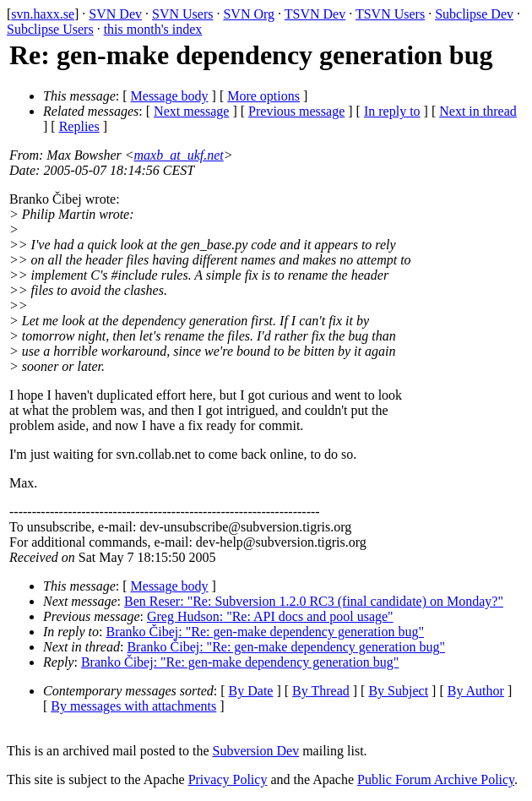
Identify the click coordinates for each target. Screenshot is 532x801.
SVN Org (249, 14)
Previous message (296, 111)
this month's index (153, 29)
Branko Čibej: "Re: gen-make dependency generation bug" (266, 632)
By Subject (398, 691)
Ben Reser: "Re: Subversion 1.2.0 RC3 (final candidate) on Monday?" (314, 601)
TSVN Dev (315, 14)
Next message (191, 111)
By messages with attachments (133, 706)
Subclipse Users (50, 29)
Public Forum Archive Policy (436, 779)
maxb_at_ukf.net (179, 155)
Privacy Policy (228, 779)
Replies (79, 126)
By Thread (321, 691)
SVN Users (182, 14)
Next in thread (478, 111)
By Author (476, 691)
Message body (170, 96)
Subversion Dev (256, 751)
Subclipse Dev (474, 14)
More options (263, 96)
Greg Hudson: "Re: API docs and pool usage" (270, 616)
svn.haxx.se (43, 14)
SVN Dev (115, 14)
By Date (251, 691)
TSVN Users (390, 14)
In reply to (392, 111)
